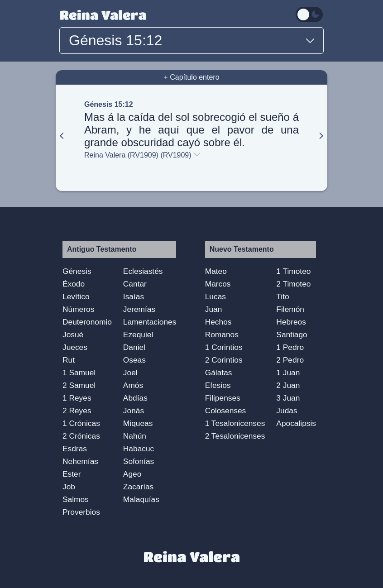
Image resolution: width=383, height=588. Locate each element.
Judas (287, 411)
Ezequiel (138, 335)
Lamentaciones (150, 322)
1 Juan (288, 373)
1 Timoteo (293, 271)
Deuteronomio (87, 322)
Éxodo (74, 284)
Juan (214, 309)
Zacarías (138, 487)
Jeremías (139, 309)
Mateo (216, 271)
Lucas (215, 296)
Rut (69, 360)
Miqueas (138, 423)
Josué (73, 335)
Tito (282, 296)
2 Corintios (224, 360)
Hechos (218, 322)
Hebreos (291, 322)
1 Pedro (290, 347)
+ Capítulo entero (191, 77)
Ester (72, 474)
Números (78, 309)
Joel (130, 373)
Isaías (134, 296)
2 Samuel (79, 385)
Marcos (218, 284)
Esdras (75, 449)
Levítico (76, 296)
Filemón (290, 309)
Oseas (134, 360)
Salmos (76, 499)
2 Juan (288, 385)
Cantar (135, 284)
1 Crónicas (81, 423)
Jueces (75, 347)
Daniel (134, 347)
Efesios (218, 385)
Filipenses (223, 398)
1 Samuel (79, 373)
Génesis (77, 271)
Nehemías (80, 461)
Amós (133, 385)
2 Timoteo (293, 284)
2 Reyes (77, 411)
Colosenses (226, 411)
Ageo (132, 474)
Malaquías (141, 499)
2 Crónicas (81, 436)
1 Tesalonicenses (235, 423)
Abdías (135, 398)
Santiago (292, 335)
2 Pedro (290, 360)
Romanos (222, 335)
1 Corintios (224, 347)
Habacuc (139, 449)
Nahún (135, 436)
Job (69, 487)
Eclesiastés (143, 271)
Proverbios (81, 512)
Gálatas (219, 373)
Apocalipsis (296, 423)
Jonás (134, 411)
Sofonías (139, 461)
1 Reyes (77, 398)
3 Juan (288, 398)
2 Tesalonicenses (235, 436)
